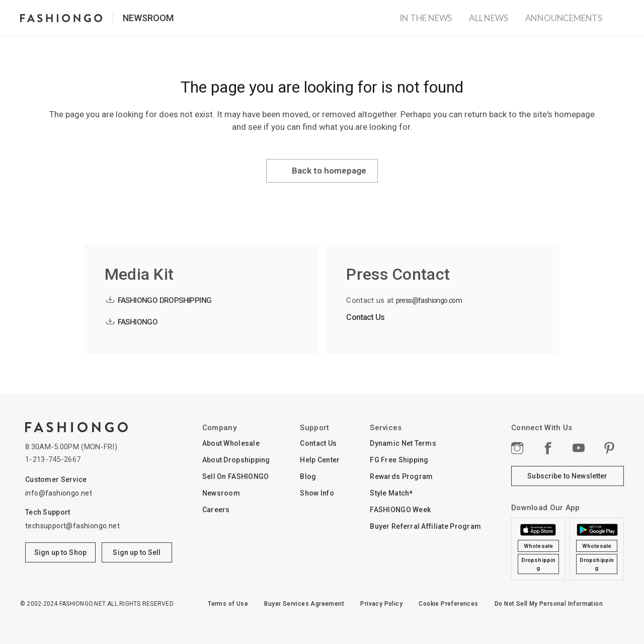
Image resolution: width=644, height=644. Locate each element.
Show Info (317, 493)
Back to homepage (329, 171)
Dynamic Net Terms (403, 443)
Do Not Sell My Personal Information (549, 604)
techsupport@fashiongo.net (72, 526)
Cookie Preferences (448, 604)
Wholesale (538, 546)
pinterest (610, 448)
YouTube (579, 448)
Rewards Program (401, 476)
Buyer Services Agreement (304, 604)
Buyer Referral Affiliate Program (425, 526)
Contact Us (365, 317)
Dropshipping (538, 564)
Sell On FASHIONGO (236, 476)
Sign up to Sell (137, 552)
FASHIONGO (138, 322)
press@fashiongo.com (429, 300)
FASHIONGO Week (400, 510)
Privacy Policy (381, 604)
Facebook (548, 448)
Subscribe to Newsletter (567, 476)
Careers (216, 510)
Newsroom (148, 18)
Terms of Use (228, 604)
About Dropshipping (236, 460)
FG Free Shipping (399, 460)
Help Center (320, 460)
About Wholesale (231, 443)
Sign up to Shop (60, 552)
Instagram (517, 448)
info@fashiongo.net (59, 493)
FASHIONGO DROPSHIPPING (165, 300)
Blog (308, 476)
